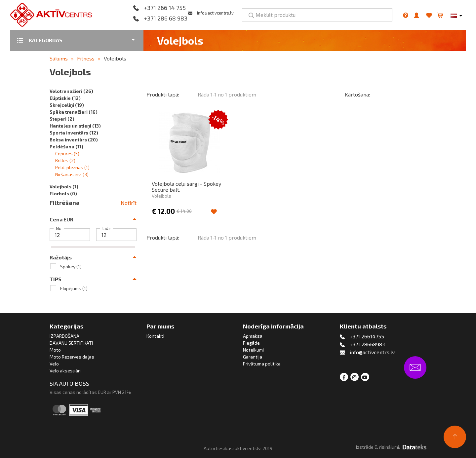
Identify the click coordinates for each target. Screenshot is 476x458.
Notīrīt (129, 203)
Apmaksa (253, 336)
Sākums (59, 58)
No (59, 228)
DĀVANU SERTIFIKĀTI (71, 343)
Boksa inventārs (74, 140)
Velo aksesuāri (65, 371)
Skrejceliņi (67, 105)
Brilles (65, 160)
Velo (54, 364)
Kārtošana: (357, 94)
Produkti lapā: (163, 94)
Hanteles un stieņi (75, 126)
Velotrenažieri (71, 91)
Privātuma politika (262, 364)
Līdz (107, 228)
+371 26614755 (367, 336)
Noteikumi (253, 350)
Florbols (63, 193)
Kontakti (155, 336)
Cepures (67, 153)
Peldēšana (66, 147)
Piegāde (251, 343)
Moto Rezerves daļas (72, 357)
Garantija (253, 357)
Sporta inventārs (74, 133)
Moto (55, 350)
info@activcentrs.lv (215, 13)
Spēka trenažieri (74, 112)
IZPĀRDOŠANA (64, 336)
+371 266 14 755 (165, 8)
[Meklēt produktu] (317, 15)
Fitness (86, 58)
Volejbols (115, 58)
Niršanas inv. (72, 174)
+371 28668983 (367, 344)
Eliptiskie (65, 98)
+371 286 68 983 (166, 19)
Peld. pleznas (72, 167)
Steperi (62, 119)
